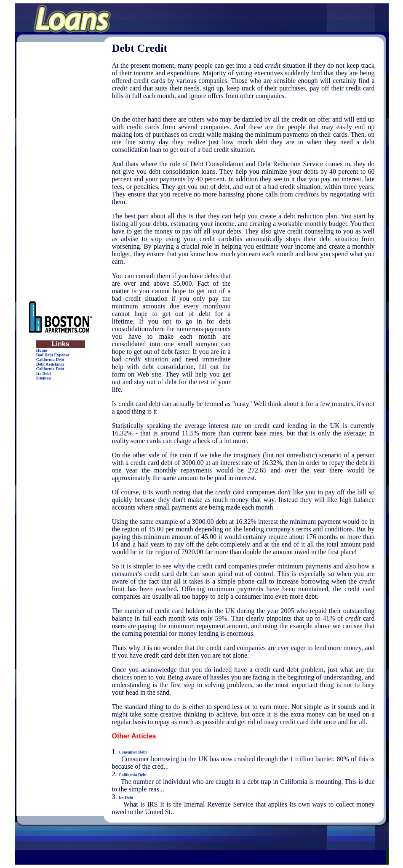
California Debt (50, 360)
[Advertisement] (61, 168)
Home (42, 350)
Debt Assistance (50, 364)
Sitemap (44, 378)
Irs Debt (44, 373)
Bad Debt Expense (53, 355)
